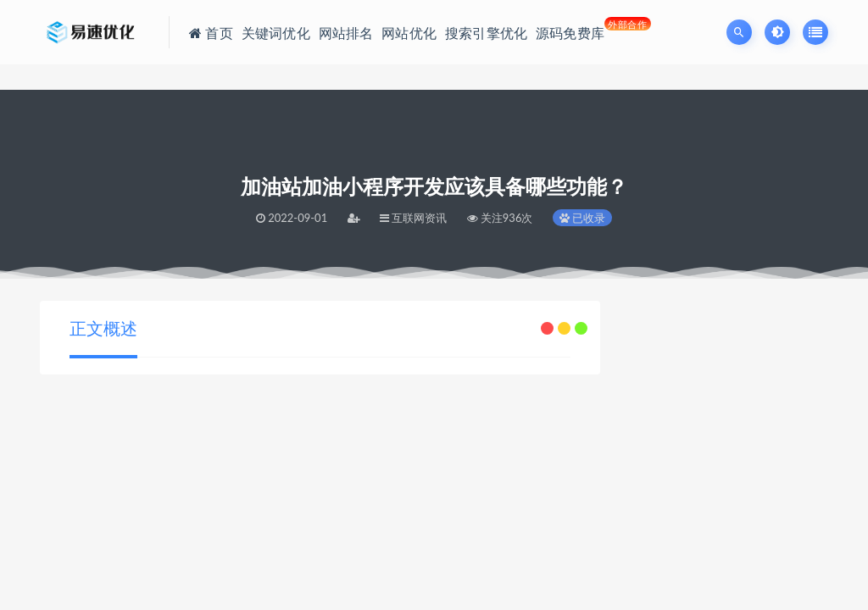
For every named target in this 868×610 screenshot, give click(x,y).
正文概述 (103, 328)
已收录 (582, 218)
